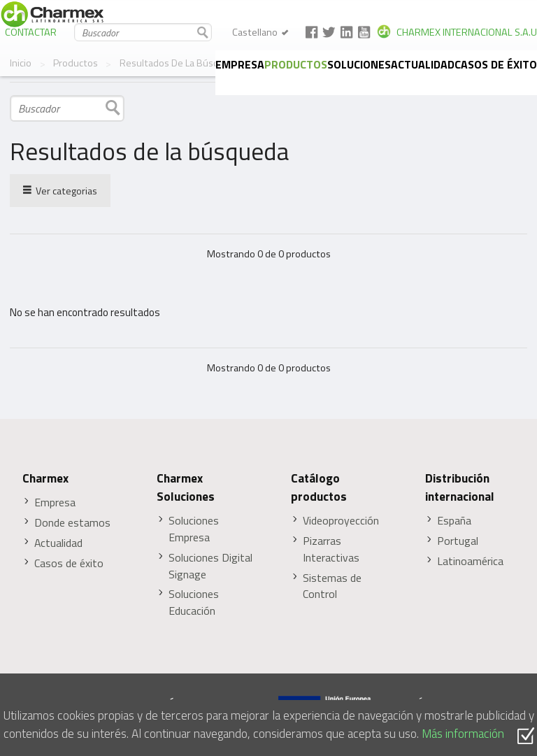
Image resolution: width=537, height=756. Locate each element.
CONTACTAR (31, 32)
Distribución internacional (460, 487)
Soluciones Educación (194, 602)
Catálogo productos (319, 487)
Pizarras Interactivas (331, 549)
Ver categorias (60, 190)
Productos (296, 64)
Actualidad (423, 64)
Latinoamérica (470, 561)
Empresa (240, 64)
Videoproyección (341, 521)
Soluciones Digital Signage (210, 566)
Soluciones (359, 64)
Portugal (458, 541)
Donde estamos (72, 523)
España (454, 521)
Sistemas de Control (332, 586)
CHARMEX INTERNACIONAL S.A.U (467, 32)
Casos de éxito (496, 64)
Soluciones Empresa (194, 529)
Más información (463, 733)
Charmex (45, 478)
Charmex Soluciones (186, 487)
